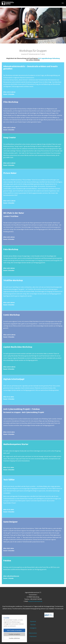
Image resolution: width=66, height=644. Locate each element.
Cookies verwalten (14, 634)
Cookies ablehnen (14, 638)
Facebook (33, 621)
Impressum (33, 636)
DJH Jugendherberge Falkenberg (49, 58)
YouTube (33, 625)
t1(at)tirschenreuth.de (35, 601)
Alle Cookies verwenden (14, 630)
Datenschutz (33, 633)
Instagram (33, 628)
